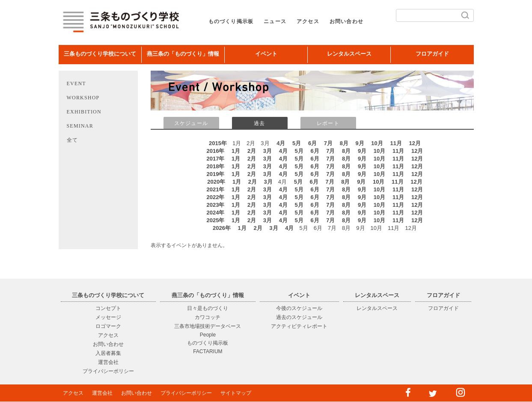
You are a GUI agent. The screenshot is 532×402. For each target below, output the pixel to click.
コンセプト (108, 308)
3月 (267, 151)
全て (72, 140)
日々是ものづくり (208, 308)
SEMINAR (80, 126)
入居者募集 (108, 353)
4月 (281, 143)
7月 (328, 143)
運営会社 (108, 362)
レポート (328, 123)
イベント (266, 54)
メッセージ (108, 317)
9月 (360, 143)
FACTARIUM (208, 351)
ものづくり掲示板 (231, 21)
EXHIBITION (84, 112)
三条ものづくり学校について (100, 54)
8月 (344, 143)
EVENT (76, 83)
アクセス (308, 21)
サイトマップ (236, 393)
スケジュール (191, 123)
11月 (396, 143)
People (208, 335)
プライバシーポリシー (108, 371)
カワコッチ (208, 317)
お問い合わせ (346, 21)
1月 (236, 151)
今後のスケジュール (299, 308)
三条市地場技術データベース (208, 326)
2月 (252, 151)
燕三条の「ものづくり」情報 (183, 54)
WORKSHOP (83, 98)
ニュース (275, 21)
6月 (312, 143)
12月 (415, 143)
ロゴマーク (108, 326)
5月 (297, 143)
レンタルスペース (349, 54)
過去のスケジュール (299, 317)
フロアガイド (432, 54)
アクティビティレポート (299, 326)
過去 (259, 123)
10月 (377, 143)
